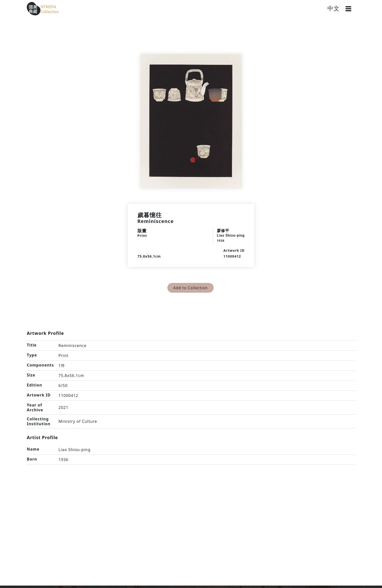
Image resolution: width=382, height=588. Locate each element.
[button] (348, 9)
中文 (334, 8)
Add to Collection (191, 288)
